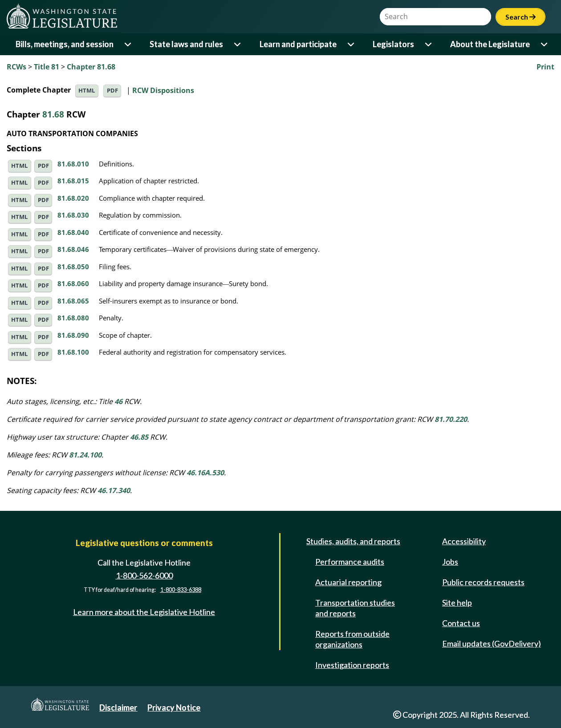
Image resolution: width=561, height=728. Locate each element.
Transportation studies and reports (355, 608)
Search (520, 17)
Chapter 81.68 (91, 67)
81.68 (53, 114)
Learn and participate (298, 44)
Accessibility (464, 541)
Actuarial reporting (348, 582)
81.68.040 (73, 232)
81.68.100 (73, 352)
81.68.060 (73, 283)
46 (118, 401)
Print (545, 67)
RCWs (16, 67)
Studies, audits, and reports (353, 541)
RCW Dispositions (163, 90)
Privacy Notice (174, 708)
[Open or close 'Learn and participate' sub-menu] (352, 44)
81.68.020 (73, 198)
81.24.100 (85, 455)
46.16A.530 (205, 473)
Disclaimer (118, 708)
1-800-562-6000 (144, 575)
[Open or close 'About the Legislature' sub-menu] (545, 44)
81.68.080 (73, 318)
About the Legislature (490, 44)
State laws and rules (186, 44)
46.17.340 (114, 490)
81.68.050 (73, 267)
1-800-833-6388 (181, 590)
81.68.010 (73, 164)
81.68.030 (73, 215)
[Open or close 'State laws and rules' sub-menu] (238, 44)
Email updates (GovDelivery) (492, 643)
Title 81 (47, 67)
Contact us (461, 623)
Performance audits (350, 562)
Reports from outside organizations (352, 639)
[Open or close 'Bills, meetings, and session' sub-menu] (128, 44)
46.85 (139, 437)
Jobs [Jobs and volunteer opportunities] (450, 562)
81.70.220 (451, 419)
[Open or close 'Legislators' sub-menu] (429, 44)
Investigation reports (352, 665)
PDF (112, 91)
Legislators (393, 44)
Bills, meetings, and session (65, 44)
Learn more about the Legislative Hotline (144, 612)
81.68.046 (73, 249)
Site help (457, 603)
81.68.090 (73, 335)
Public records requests (483, 582)
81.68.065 (73, 301)
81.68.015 (73, 181)
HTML (87, 91)
